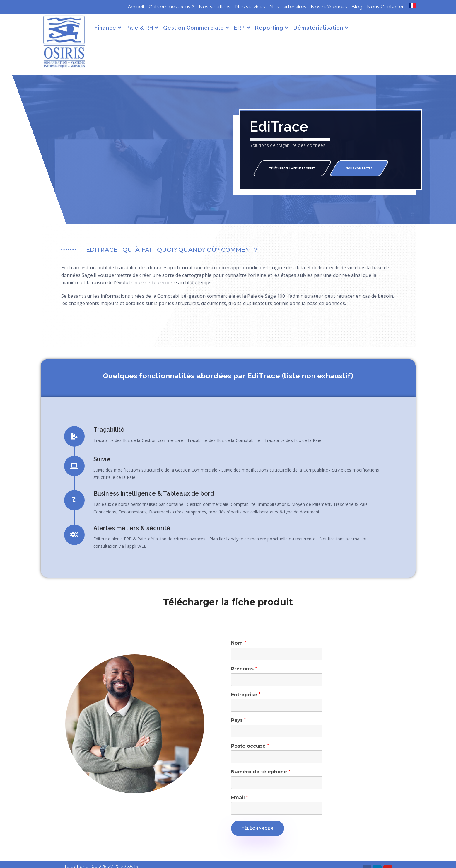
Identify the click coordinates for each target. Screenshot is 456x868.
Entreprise (246, 685)
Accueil (136, 7)
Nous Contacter (386, 7)
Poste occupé (250, 736)
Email (240, 788)
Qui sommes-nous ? (172, 7)
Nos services (250, 7)
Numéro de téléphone (261, 762)
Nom (239, 633)
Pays (239, 710)
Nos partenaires (288, 7)
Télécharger (258, 818)
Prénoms (244, 659)
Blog (357, 7)
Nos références (329, 7)
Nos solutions (215, 7)
